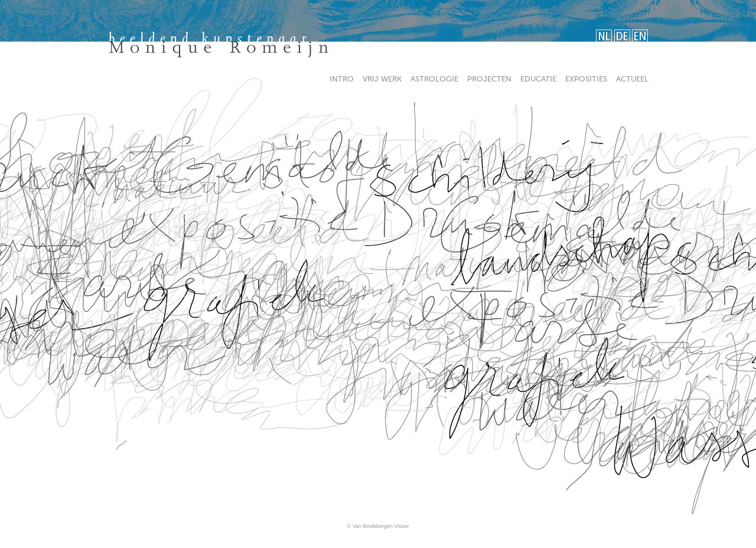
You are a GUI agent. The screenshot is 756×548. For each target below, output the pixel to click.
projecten (489, 79)
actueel (632, 79)
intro (342, 79)
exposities (586, 79)
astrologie (434, 79)
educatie (538, 79)
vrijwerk (382, 79)
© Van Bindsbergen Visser (378, 526)
